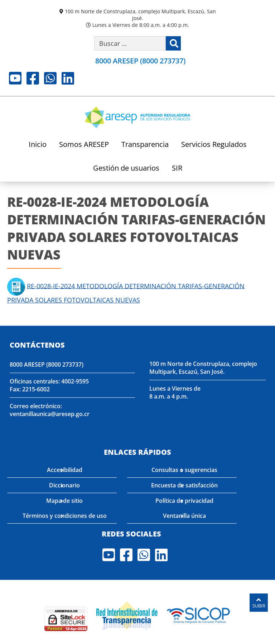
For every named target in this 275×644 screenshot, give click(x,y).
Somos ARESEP (84, 145)
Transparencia (145, 145)
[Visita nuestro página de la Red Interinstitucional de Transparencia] (127, 615)
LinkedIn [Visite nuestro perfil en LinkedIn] (68, 78)
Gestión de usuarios (126, 169)
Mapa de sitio (64, 501)
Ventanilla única (184, 516)
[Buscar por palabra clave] (130, 43)
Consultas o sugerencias (184, 470)
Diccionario (64, 485)
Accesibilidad (65, 470)
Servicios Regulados (214, 145)
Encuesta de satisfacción (184, 485)
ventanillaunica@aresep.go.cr (50, 414)
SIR (177, 169)
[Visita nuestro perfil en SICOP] (199, 615)
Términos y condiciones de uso (65, 516)
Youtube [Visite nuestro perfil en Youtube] (15, 78)
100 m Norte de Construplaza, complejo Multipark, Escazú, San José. (140, 15)
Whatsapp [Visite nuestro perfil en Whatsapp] (50, 78)
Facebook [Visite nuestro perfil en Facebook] (33, 78)
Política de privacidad (184, 501)
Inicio (38, 145)
